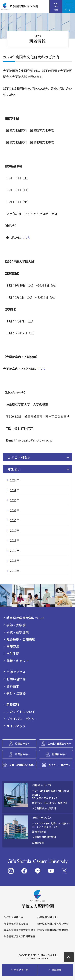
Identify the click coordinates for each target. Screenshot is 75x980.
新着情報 (13, 704)
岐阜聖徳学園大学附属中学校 (53, 930)
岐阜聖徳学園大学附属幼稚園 (20, 936)
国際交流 (13, 646)
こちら (25, 238)
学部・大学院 (16, 625)
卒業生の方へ (22, 754)
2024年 (15, 480)
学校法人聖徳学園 (14, 917)
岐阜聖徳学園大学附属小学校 (53, 924)
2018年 (15, 540)
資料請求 (13, 686)
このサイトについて (21, 712)
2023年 (15, 490)
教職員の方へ (59, 754)
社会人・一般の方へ (59, 765)
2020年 (15, 520)
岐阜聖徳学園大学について (26, 618)
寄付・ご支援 (16, 693)
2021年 (15, 510)
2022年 (15, 500)
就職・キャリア (18, 661)
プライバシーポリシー (22, 719)
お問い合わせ (16, 679)
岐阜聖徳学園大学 (47, 917)
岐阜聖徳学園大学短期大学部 (20, 930)
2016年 (15, 560)
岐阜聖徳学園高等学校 (16, 924)
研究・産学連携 (18, 632)
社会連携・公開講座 (21, 639)
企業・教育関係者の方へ (22, 765)
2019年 (15, 530)
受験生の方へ (22, 743)
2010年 (15, 571)
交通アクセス (16, 672)
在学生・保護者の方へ (59, 743)
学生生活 (13, 654)
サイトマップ (16, 726)
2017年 (15, 551)
